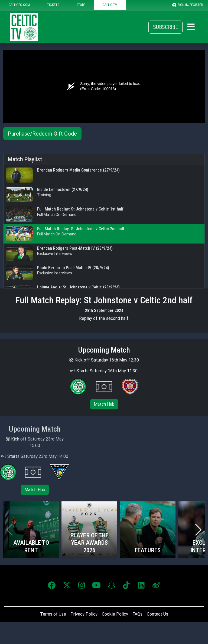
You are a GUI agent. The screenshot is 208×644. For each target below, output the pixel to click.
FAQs (137, 614)
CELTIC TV (110, 5)
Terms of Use (53, 614)
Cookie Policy (115, 614)
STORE (81, 5)
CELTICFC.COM (19, 5)
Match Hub (104, 404)
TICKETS (53, 5)
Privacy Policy (84, 614)
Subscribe (165, 27)
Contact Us (157, 614)
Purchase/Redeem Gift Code (42, 134)
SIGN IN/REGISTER (187, 5)
